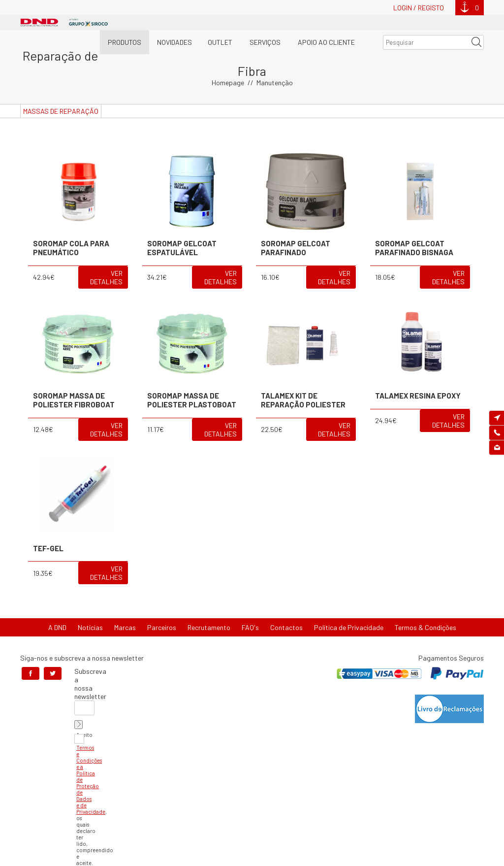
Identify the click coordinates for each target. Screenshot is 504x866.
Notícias (90, 612)
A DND (57, 612)
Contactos (286, 612)
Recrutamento (209, 612)
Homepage (228, 67)
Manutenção (275, 67)
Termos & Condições (425, 612)
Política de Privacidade (349, 612)
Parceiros (162, 612)
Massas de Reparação (61, 96)
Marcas (125, 612)
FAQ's (250, 612)
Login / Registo (419, 8)
